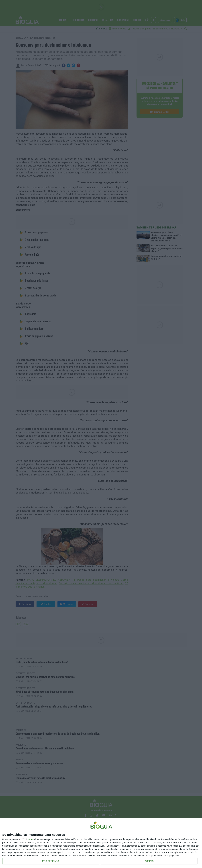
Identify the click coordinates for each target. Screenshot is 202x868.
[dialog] (101, 843)
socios (31, 839)
